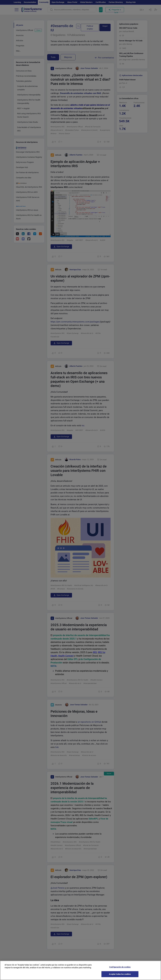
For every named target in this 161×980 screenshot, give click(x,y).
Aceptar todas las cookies (120, 976)
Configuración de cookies (120, 969)
